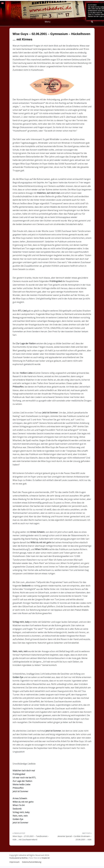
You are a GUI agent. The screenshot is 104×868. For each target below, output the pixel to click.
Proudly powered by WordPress (19, 858)
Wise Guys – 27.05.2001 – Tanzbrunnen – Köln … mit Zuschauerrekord (31, 838)
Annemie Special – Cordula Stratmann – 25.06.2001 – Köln (74, 838)
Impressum (14, 862)
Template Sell (46, 858)
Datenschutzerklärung (32, 862)
